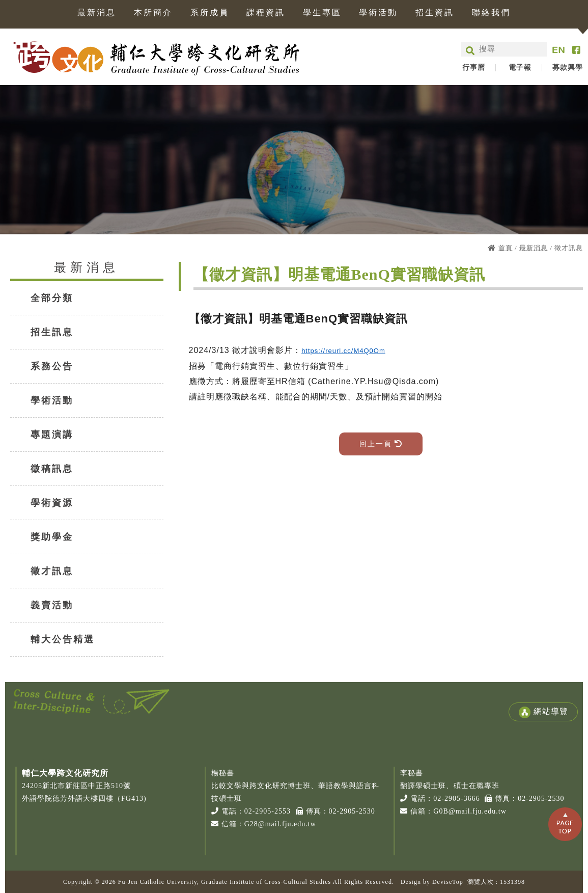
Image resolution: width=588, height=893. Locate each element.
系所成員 (210, 13)
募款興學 (568, 68)
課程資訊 (266, 13)
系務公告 (52, 366)
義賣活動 (52, 605)
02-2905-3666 (456, 799)
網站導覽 (543, 712)
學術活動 (378, 13)
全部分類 (52, 298)
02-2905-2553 (268, 811)
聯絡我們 (491, 13)
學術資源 (52, 503)
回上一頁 (381, 444)
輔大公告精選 (63, 639)
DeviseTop (448, 882)
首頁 (506, 248)
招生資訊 (435, 13)
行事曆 (474, 68)
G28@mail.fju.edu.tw (280, 824)
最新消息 (97, 13)
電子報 (520, 68)
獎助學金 (52, 537)
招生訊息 (52, 332)
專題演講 (52, 435)
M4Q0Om (369, 351)
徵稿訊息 (52, 469)
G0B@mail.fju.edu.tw (470, 811)
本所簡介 (153, 13)
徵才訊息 (52, 571)
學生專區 (322, 13)
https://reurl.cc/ (327, 351)
